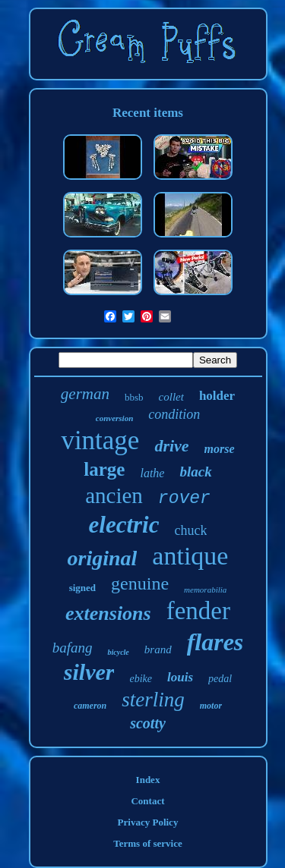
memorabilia (205, 590)
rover (184, 498)
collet (171, 397)
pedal (220, 679)
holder (217, 396)
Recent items (148, 113)
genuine (140, 583)
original (103, 558)
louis (180, 677)
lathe (152, 473)
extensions (108, 613)
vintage (100, 440)
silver (89, 672)
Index (148, 780)
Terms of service (148, 843)
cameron (90, 706)
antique (190, 556)
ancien (114, 495)
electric (124, 525)
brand (158, 649)
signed (82, 588)
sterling (153, 700)
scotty (148, 723)
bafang (73, 648)
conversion (115, 418)
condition (174, 414)
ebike (141, 679)
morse (220, 449)
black (195, 472)
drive (171, 446)
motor (211, 706)
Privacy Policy (148, 822)
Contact (147, 801)
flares (215, 642)
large (104, 469)
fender (198, 611)
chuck (190, 530)
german (85, 394)
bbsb (134, 397)
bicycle (118, 652)
